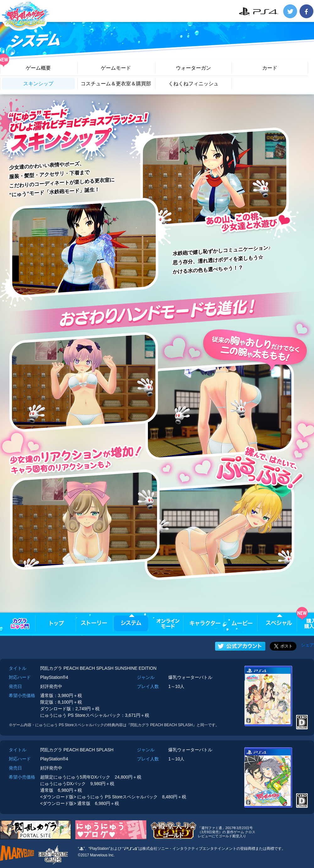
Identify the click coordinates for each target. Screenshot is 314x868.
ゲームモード (116, 68)
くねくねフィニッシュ (193, 84)
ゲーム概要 (38, 68)
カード (270, 68)
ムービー (242, 623)
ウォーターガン (193, 68)
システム (131, 623)
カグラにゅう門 (20, 623)
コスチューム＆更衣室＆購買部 (116, 84)
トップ (57, 623)
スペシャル (279, 623)
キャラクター (205, 623)
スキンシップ (38, 84)
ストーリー (94, 623)
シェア (307, 645)
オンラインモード (168, 623)
